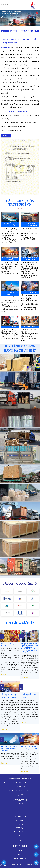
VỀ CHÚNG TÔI (6, 136)
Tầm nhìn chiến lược (20, 816)
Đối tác (20, 836)
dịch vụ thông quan (30, 259)
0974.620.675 (20, 854)
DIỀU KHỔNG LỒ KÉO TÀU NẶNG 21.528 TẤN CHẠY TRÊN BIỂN (10, 748)
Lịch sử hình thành (20, 812)
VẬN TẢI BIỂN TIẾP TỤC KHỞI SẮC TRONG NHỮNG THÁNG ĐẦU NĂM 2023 (10, 696)
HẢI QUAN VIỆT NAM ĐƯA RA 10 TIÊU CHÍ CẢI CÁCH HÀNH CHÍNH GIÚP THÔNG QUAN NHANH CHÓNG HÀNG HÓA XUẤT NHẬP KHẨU (29, 648)
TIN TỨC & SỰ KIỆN (20, 623)
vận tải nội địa (10, 327)
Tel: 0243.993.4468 (20, 787)
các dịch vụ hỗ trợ (30, 292)
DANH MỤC (20, 828)
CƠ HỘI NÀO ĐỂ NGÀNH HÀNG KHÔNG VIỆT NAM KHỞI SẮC (29, 696)
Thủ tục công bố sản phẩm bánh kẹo (9, 645)
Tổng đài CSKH (20, 795)
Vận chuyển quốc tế (10, 225)
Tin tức (20, 840)
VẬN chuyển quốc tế (10, 259)
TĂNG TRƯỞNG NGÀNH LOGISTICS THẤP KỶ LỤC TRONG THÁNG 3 (29, 748)
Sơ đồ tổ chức (20, 820)
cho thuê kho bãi (30, 327)
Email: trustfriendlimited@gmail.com (20, 791)
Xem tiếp (4, 674)
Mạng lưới (20, 824)
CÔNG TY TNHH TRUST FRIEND (20, 31)
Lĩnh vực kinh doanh (20, 832)
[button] (2, 18)
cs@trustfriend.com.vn (20, 858)
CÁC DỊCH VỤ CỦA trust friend (20, 203)
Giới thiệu (20, 808)
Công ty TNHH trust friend (20, 779)
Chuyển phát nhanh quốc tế (10, 293)
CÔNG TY (20, 804)
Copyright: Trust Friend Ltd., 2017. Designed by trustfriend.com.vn (26, 864)
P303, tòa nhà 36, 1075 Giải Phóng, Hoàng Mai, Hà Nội (20, 783)
